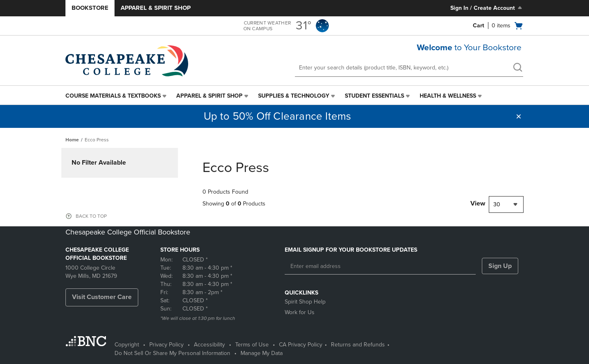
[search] (517, 68)
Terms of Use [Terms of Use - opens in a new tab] (252, 345)
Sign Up (500, 266)
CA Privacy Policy (301, 345)
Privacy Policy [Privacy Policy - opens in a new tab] (166, 345)
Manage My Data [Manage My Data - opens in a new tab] (262, 353)
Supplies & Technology (294, 96)
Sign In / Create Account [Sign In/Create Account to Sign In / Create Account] (487, 8)
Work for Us (300, 312)
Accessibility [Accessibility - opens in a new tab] (209, 345)
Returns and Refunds (358, 345)
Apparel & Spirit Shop (156, 8)
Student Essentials (374, 96)
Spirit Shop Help (305, 302)
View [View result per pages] (478, 203)
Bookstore (90, 8)
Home (72, 140)
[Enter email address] (380, 266)
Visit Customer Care (102, 297)
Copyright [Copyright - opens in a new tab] (127, 345)
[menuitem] (117, 96)
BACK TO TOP (91, 216)
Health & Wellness (448, 96)
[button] (519, 116)
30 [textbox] (497, 204)
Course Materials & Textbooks (113, 96)
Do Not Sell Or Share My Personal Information (172, 353)
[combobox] (506, 204)
